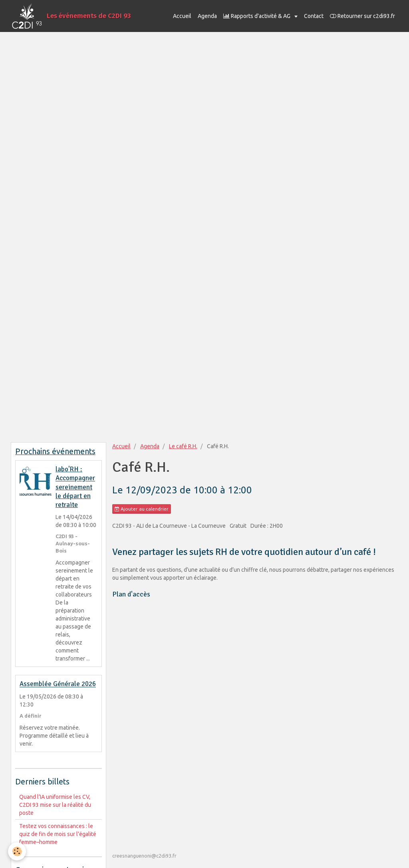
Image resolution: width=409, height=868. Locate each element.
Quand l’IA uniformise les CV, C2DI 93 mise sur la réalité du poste (55, 805)
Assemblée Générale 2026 (58, 684)
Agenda (207, 16)
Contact (314, 16)
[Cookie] (17, 851)
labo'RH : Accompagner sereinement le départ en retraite (75, 487)
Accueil (182, 16)
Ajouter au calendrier (142, 509)
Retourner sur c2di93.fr (362, 16)
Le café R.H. (183, 446)
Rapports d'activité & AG (257, 16)
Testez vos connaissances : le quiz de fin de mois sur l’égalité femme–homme (58, 834)
